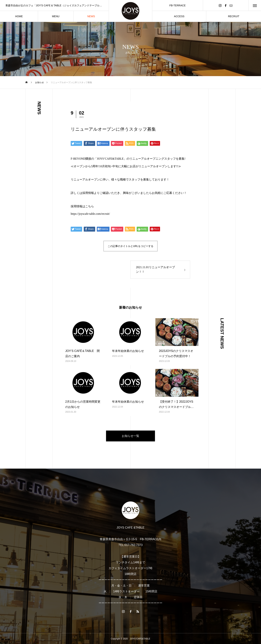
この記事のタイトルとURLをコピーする (130, 246)
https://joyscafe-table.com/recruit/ (90, 214)
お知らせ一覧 (130, 436)
